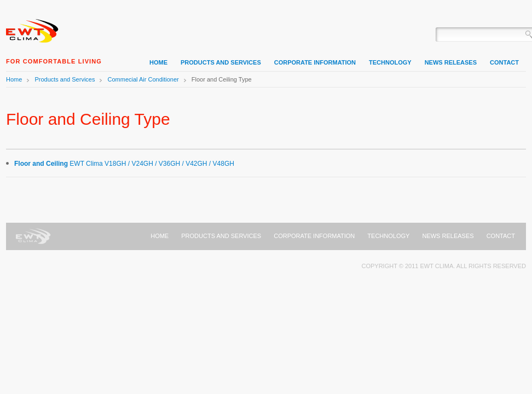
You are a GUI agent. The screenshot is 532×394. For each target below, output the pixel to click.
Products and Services (65, 79)
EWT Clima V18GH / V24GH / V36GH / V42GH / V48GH (124, 164)
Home (33, 30)
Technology (388, 236)
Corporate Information (314, 236)
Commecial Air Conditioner (143, 79)
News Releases (448, 236)
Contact (501, 236)
